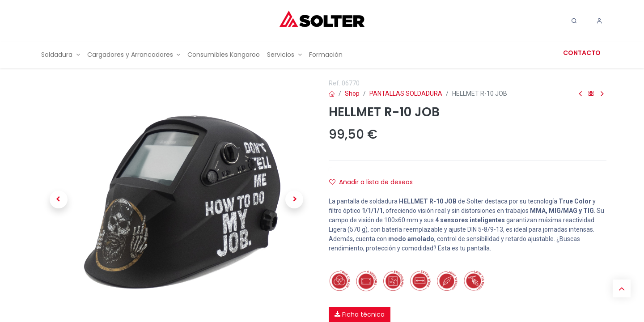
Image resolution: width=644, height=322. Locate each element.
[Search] (574, 21)
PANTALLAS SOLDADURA (406, 93)
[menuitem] (61, 55)
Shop (352, 93)
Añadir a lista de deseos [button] (371, 182)
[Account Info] (599, 21)
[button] (58, 199)
